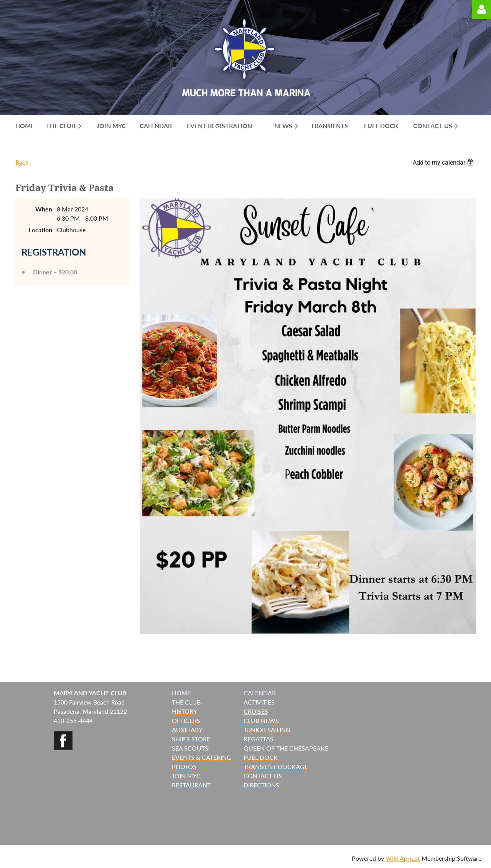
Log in (481, 10)
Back (22, 162)
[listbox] (444, 163)
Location (40, 230)
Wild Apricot (403, 858)
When (44, 209)
